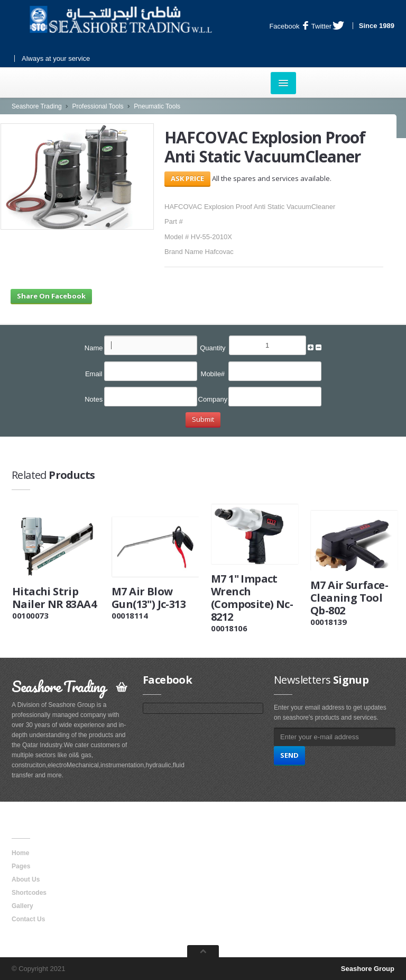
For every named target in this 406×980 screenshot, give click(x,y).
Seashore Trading (37, 106)
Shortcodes (29, 893)
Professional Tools (98, 106)
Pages (21, 866)
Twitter (328, 26)
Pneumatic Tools (157, 106)
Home (20, 853)
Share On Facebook (51, 296)
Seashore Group (368, 969)
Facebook (289, 26)
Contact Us (28, 919)
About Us (26, 879)
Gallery (22, 906)
